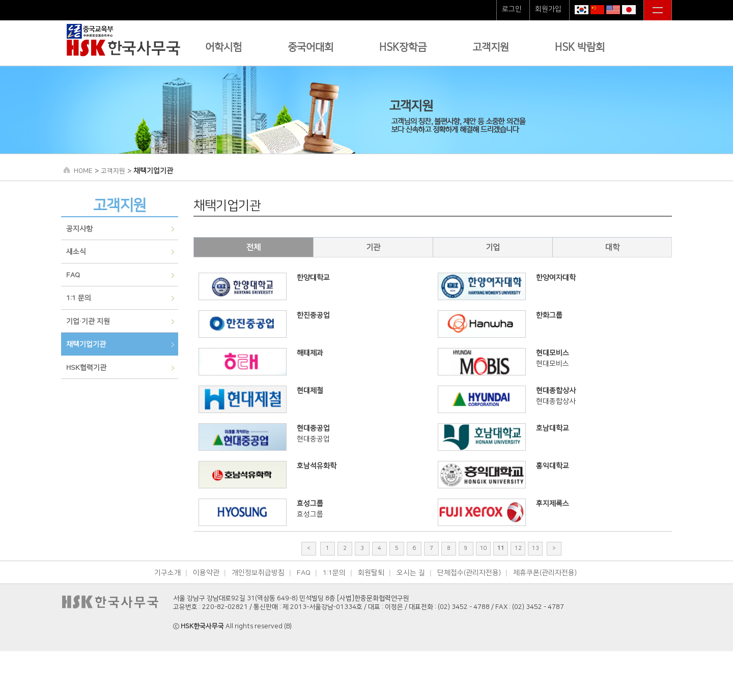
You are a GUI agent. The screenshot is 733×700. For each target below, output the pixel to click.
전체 (253, 247)
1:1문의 (334, 573)
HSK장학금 (403, 47)
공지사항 (79, 229)
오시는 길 (411, 573)
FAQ (73, 275)
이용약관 (206, 573)
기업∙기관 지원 (88, 322)
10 (484, 548)
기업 (493, 247)
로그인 (512, 9)
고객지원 (491, 47)
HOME (83, 171)
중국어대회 (311, 47)
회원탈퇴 (371, 573)
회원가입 (548, 9)
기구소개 (167, 573)
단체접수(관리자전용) (469, 573)
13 (535, 548)
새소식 (76, 252)
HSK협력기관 (86, 368)
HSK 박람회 (580, 47)
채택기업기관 (86, 344)
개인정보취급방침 (258, 573)
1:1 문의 (79, 298)
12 (518, 548)
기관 (373, 247)
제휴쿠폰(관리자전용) (545, 573)
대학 (612, 247)
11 (501, 548)
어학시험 (223, 47)
